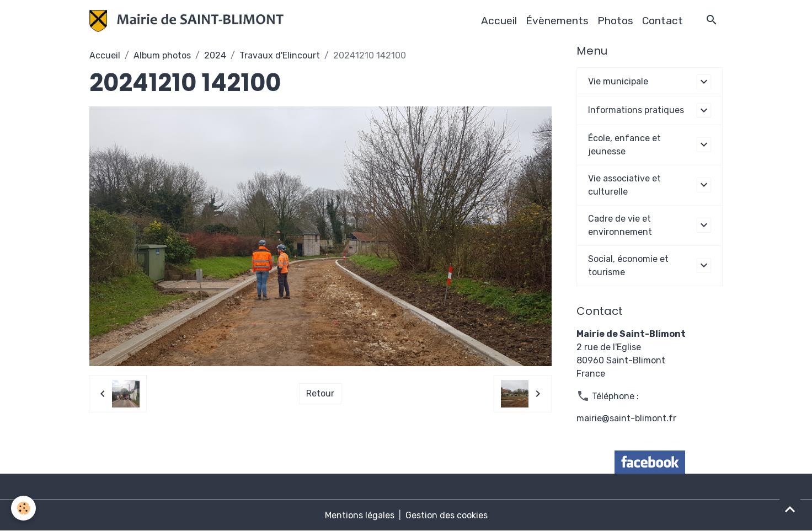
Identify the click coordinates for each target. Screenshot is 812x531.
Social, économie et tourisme (628, 265)
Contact (663, 21)
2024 (215, 55)
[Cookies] (23, 508)
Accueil (499, 21)
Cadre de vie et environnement (620, 225)
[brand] (189, 21)
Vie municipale (618, 81)
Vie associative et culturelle (624, 185)
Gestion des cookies (447, 515)
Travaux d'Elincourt (280, 55)
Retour (320, 393)
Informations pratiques (636, 110)
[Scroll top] (790, 509)
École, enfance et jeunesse (624, 145)
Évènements (557, 21)
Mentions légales (360, 515)
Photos (615, 21)
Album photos (162, 55)
